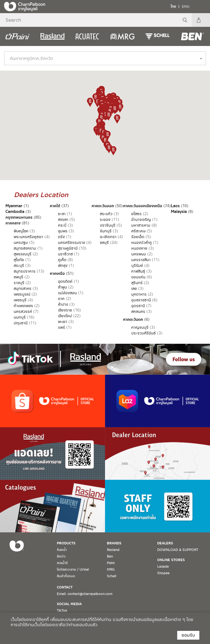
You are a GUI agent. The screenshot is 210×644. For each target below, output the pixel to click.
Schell (112, 576)
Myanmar (14, 206)
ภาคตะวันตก (133, 319)
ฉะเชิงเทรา (108, 237)
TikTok (62, 611)
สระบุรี (19, 265)
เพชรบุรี (20, 300)
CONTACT (65, 587)
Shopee (163, 573)
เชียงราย (65, 310)
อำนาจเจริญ (141, 220)
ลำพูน (62, 287)
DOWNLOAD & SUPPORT (178, 550)
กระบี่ (62, 225)
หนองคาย (139, 248)
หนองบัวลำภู (142, 242)
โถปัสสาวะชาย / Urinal (73, 570)
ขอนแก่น (138, 277)
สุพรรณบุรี (23, 254)
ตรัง (61, 237)
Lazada (163, 567)
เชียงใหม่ (65, 316)
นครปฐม (21, 242)
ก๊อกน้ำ (62, 550)
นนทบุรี (20, 317)
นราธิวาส (65, 254)
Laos (175, 206)
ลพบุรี (18, 277)
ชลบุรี (104, 242)
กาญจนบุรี (140, 327)
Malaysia (179, 212)
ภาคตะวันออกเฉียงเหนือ (143, 206)
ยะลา (62, 214)
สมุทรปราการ (25, 271)
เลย (134, 288)
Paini (111, 563)
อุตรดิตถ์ (65, 281)
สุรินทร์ (137, 283)
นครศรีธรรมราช (72, 242)
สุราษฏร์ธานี (68, 248)
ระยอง (105, 220)
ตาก (61, 299)
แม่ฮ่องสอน (67, 293)
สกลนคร (138, 311)
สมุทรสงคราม (25, 248)
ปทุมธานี (21, 323)
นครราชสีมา (141, 260)
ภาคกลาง (13, 223)
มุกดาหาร (139, 294)
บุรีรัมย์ (137, 265)
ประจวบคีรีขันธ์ (144, 333)
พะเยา (63, 322)
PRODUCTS (66, 543)
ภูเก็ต (62, 260)
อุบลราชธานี (141, 300)
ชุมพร (63, 231)
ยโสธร (136, 214)
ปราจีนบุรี (108, 225)
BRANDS (114, 543)
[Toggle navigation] (202, 6)
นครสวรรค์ (23, 311)
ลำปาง (63, 304)
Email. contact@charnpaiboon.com (85, 594)
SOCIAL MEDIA (69, 604)
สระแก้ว (106, 214)
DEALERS (165, 543)
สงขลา (63, 220)
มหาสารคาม (141, 225)
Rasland (113, 550)
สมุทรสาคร (23, 288)
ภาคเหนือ (57, 273)
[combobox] (105, 58)
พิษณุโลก (21, 231)
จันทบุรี (106, 231)
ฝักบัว (61, 556)
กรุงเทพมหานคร (19, 217)
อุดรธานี (138, 306)
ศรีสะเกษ (138, 231)
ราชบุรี (19, 283)
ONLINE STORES (171, 560)
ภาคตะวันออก (103, 206)
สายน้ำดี (62, 563)
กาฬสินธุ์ (138, 271)
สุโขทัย (19, 260)
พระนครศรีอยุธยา (28, 237)
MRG (111, 570)
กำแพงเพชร (23, 306)
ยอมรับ (188, 635)
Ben (110, 556)
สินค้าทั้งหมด (66, 576)
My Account (203, 20)
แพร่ (62, 327)
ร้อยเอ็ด (138, 237)
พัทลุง (63, 265)
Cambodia (15, 212)
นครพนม (139, 254)
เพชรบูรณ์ (22, 294)
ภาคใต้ (55, 206)
